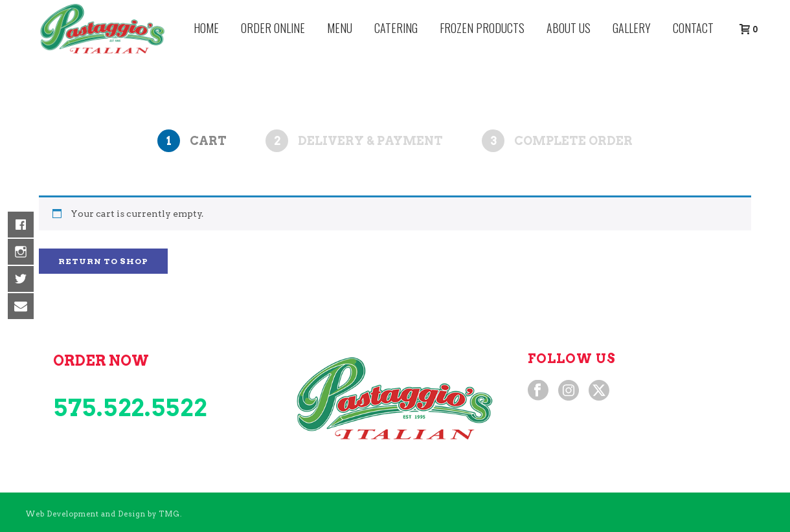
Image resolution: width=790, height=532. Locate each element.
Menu (340, 28)
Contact (693, 28)
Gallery (632, 28)
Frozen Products (482, 28)
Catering (396, 28)
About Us (569, 28)
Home (206, 28)
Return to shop (103, 261)
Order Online (273, 28)
